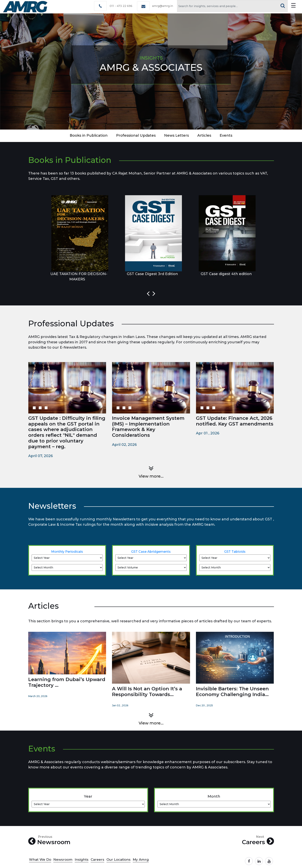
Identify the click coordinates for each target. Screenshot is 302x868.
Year (88, 796)
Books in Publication (89, 135)
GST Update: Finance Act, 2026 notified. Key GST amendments (235, 421)
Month (214, 796)
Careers (258, 840)
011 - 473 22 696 (121, 6)
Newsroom (49, 840)
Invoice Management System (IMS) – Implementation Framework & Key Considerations (148, 427)
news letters (176, 135)
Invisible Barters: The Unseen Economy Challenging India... (232, 692)
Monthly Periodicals (67, 552)
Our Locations (119, 860)
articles (204, 135)
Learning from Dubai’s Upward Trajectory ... (67, 682)
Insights (82, 860)
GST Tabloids (235, 552)
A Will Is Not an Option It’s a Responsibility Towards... (147, 692)
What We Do (40, 860)
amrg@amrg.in (163, 6)
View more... (151, 476)
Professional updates (136, 135)
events (226, 135)
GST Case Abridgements (151, 552)
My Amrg (141, 860)
